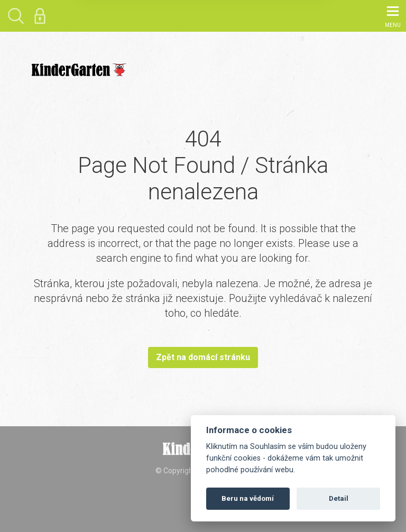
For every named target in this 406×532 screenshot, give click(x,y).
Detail (339, 498)
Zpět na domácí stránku (203, 357)
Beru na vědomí (248, 498)
